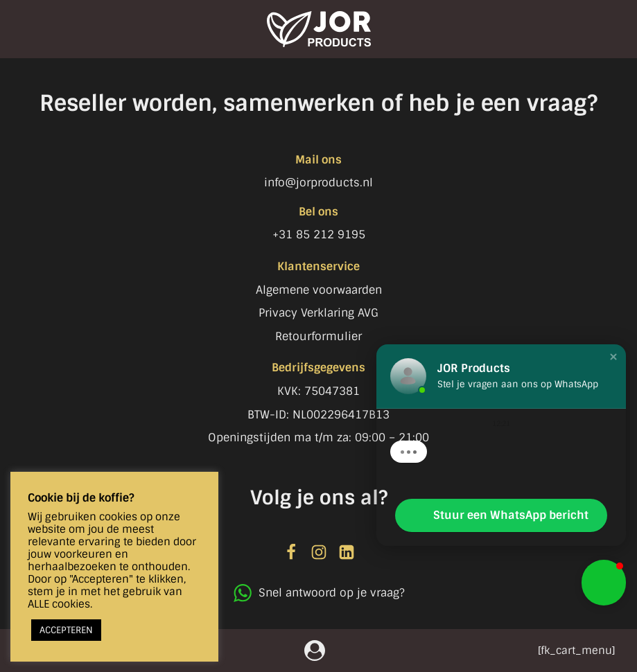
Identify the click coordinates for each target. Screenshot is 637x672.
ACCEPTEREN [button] (66, 630)
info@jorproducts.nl (318, 183)
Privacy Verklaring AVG (318, 313)
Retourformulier (318, 336)
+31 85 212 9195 (319, 235)
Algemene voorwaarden (319, 290)
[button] (613, 357)
